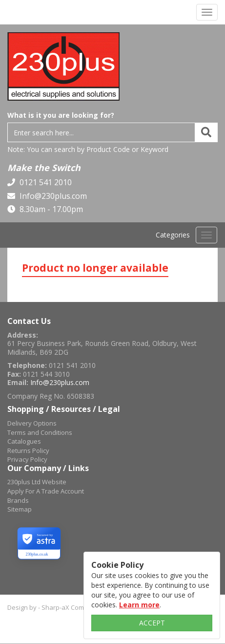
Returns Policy (28, 451)
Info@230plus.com (52, 196)
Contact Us (29, 321)
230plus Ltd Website (37, 482)
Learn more (139, 605)
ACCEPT (152, 623)
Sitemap (20, 509)
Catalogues (24, 441)
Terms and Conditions (40, 432)
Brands (18, 500)
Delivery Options (32, 423)
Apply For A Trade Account (46, 491)
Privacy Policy (27, 459)
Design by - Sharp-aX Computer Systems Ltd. (73, 607)
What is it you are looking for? (61, 115)
